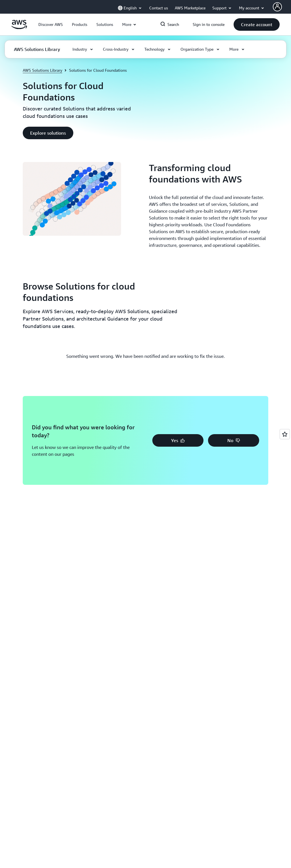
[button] (51, 24)
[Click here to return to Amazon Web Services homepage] (19, 28)
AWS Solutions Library (42, 70)
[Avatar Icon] (277, 7)
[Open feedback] (285, 434)
